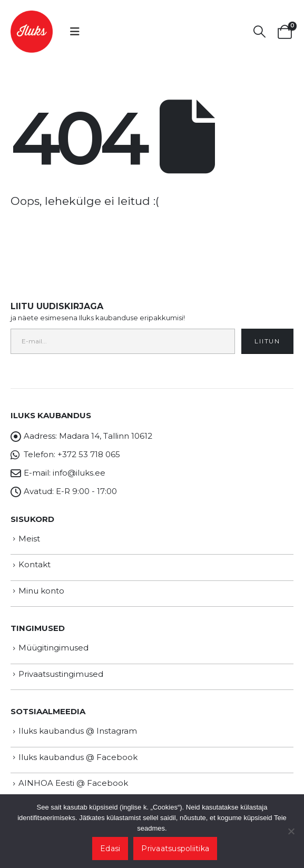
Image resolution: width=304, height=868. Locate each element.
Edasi (110, 849)
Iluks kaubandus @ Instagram (78, 731)
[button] (75, 32)
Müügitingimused (53, 648)
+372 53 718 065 (89, 454)
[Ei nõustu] (291, 831)
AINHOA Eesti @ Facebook (73, 783)
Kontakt (35, 564)
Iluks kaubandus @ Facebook (78, 757)
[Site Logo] (32, 32)
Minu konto (41, 591)
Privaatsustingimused (61, 674)
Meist (29, 539)
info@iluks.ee (79, 473)
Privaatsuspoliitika (175, 849)
